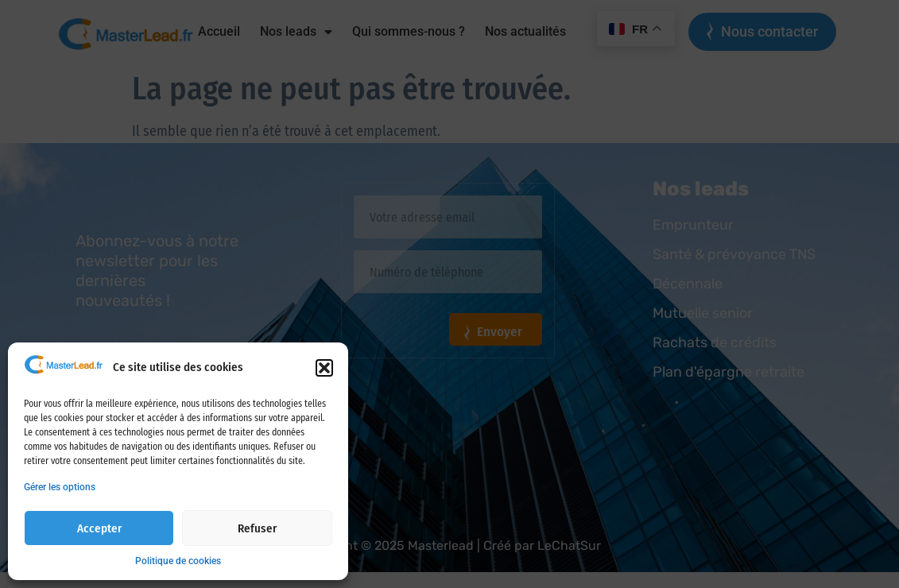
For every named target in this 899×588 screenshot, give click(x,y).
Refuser (257, 528)
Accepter (99, 528)
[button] (324, 368)
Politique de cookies (178, 561)
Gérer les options (60, 487)
